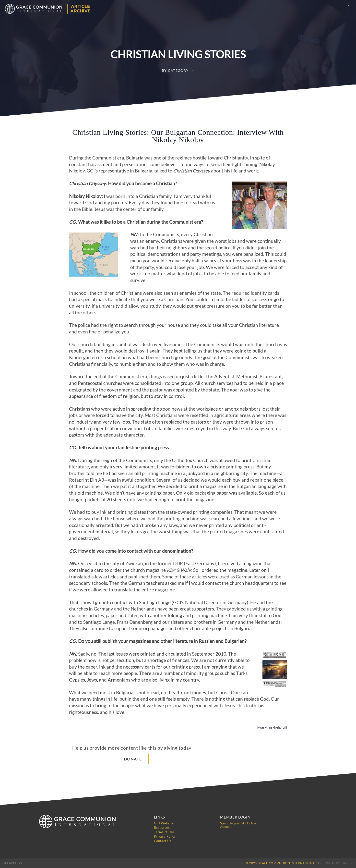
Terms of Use (164, 832)
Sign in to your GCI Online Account (238, 825)
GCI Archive (12, 863)
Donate (133, 759)
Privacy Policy (165, 836)
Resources (162, 828)
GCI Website (164, 823)
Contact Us (163, 841)
